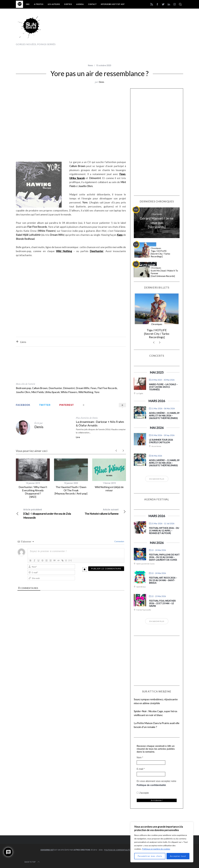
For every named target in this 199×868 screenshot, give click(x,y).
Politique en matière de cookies (156, 849)
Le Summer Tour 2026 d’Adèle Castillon (161, 441)
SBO (28, 4)
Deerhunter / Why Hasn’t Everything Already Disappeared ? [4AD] (33, 492)
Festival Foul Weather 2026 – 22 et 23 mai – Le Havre (162, 603)
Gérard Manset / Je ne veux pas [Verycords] (157, 223)
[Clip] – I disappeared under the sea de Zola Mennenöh (43, 513)
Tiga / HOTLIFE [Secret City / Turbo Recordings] (160, 254)
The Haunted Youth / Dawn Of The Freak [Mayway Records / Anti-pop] (71, 490)
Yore (97, 392)
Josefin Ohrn (23, 392)
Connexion (119, 541)
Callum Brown (40, 388)
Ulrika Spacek (52, 392)
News (90, 65)
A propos (39, 4)
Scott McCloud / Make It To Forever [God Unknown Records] (164, 273)
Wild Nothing (86, 392)
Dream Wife (83, 388)
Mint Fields (38, 392)
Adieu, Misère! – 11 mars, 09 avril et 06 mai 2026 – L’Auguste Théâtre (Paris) (164, 416)
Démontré (69, 388)
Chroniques (157, 214)
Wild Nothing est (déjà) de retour (109, 489)
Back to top (32, 862)
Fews (93, 388)
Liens (23, 342)
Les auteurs (54, 4)
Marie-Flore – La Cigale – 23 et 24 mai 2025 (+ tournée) (163, 387)
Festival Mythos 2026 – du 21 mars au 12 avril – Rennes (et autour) (164, 531)
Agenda (80, 4)
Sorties (68, 4)
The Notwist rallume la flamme (98, 511)
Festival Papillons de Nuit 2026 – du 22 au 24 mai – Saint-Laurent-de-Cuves (164, 557)
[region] (162, 842)
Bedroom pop (23, 388)
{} (66, 560)
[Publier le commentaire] (106, 569)
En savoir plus (157, 479)
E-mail (141, 769)
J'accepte (143, 793)
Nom (140, 757)
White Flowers (69, 392)
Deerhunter (55, 388)
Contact (92, 4)
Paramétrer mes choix (150, 856)
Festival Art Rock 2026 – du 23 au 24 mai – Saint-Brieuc (163, 580)
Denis (101, 82)
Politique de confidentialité (151, 785)
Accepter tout (178, 856)
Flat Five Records (107, 388)
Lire (78, 437)
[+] (70, 560)
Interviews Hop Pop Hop (113, 4)
